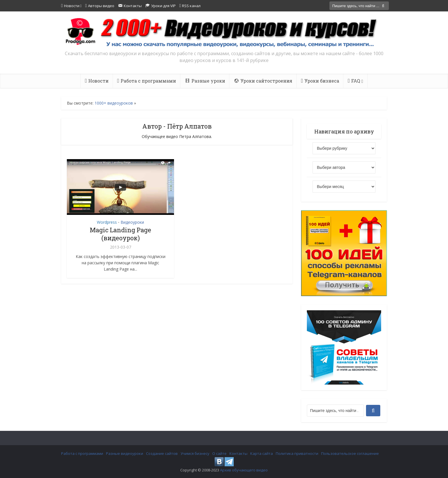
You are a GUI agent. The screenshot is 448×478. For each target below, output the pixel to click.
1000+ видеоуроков (114, 103)
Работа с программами (82, 453)
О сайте (219, 453)
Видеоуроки (132, 222)
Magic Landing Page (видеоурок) (120, 234)
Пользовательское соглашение (350, 453)
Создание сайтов (162, 453)
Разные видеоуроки (125, 453)
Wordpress (107, 222)
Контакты (238, 453)
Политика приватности (297, 453)
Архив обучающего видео (244, 470)
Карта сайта (262, 453)
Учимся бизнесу (195, 453)
